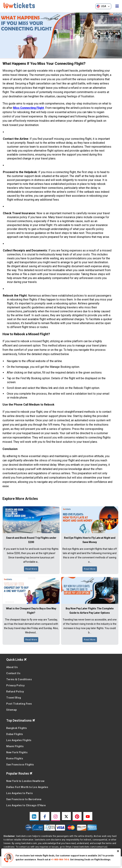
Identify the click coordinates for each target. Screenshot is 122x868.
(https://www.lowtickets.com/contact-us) (86, 847)
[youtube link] (88, 816)
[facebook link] (45, 816)
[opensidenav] (117, 6)
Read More (31, 569)
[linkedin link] (34, 816)
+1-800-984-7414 (60, 859)
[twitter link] (66, 816)
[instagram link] (56, 816)
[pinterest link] (77, 816)
